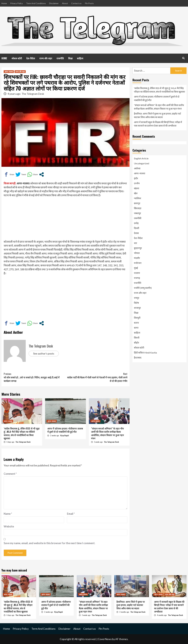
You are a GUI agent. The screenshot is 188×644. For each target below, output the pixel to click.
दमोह (136, 223)
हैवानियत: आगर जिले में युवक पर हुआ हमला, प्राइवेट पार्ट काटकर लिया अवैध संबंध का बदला (157, 115)
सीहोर (137, 343)
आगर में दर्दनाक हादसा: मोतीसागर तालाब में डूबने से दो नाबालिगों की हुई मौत (65, 430)
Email (71, 514)
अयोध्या (137, 168)
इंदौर (136, 178)
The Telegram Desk (33, 94)
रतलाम (137, 273)
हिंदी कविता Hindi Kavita (145, 353)
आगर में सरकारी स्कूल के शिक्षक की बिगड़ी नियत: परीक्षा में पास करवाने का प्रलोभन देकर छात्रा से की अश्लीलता (158, 124)
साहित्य (80, 58)
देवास (136, 233)
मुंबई (136, 268)
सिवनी (137, 338)
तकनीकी (138, 218)
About (65, 3)
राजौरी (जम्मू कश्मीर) (143, 288)
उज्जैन (137, 183)
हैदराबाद (138, 358)
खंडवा (137, 188)
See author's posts (44, 353)
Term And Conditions (36, 3)
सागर (136, 328)
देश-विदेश (31, 58)
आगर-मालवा (9, 72)
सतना (136, 323)
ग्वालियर (138, 198)
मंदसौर (137, 258)
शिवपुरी (137, 318)
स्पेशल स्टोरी (17, 58)
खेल (136, 193)
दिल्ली (137, 228)
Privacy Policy (17, 3)
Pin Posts (89, 3)
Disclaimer (54, 3)
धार (135, 243)
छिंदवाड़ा (138, 208)
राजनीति (60, 58)
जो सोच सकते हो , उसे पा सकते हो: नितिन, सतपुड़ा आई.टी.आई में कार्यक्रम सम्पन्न (35, 377)
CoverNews (105, 639)
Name (8, 514)
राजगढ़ (137, 278)
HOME (4, 58)
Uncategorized (142, 163)
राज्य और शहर (46, 58)
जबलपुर (137, 213)
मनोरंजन (138, 263)
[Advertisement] (66, 219)
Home (4, 3)
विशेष (136, 303)
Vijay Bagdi (65, 435)
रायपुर (137, 298)
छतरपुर (137, 203)
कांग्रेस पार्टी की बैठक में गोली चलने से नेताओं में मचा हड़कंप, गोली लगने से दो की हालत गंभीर (96, 377)
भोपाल (137, 253)
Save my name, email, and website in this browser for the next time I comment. (49, 543)
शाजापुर (137, 308)
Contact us (76, 3)
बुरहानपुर (138, 248)
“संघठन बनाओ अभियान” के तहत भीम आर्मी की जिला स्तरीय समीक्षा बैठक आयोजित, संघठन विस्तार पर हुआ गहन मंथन (107, 433)
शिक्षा (70, 58)
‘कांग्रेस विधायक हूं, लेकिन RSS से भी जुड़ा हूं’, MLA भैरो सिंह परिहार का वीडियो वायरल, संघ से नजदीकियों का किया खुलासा (22, 433)
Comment (10, 474)
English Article (141, 158)
